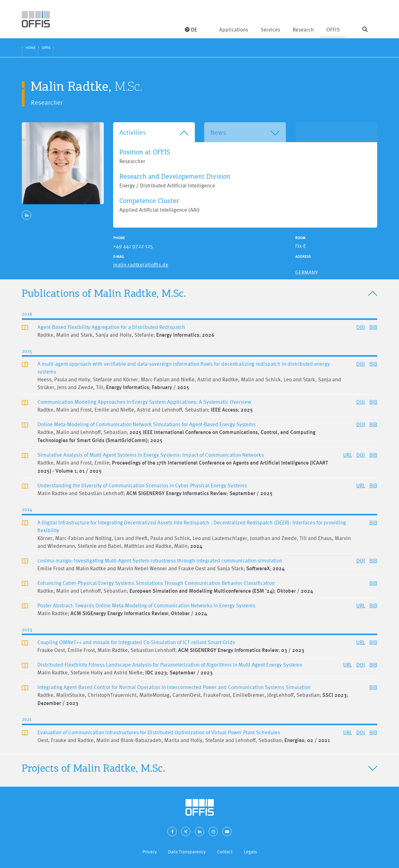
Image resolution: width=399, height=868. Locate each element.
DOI (361, 327)
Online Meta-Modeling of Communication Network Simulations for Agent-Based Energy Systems (147, 424)
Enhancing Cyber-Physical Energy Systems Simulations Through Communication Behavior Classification (156, 583)
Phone (119, 238)
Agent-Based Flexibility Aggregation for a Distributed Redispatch (111, 327)
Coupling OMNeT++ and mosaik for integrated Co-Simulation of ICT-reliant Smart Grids (136, 642)
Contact (225, 852)
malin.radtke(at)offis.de (141, 265)
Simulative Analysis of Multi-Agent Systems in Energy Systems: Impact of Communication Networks (151, 455)
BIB (373, 327)
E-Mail (119, 257)
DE (191, 29)
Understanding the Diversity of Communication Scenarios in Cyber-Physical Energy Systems (142, 485)
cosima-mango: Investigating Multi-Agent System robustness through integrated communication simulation (160, 560)
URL (348, 455)
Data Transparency (187, 852)
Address (303, 257)
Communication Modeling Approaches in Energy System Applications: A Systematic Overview (144, 402)
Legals (250, 852)
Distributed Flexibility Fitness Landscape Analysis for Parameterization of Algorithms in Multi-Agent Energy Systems (170, 665)
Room (300, 238)
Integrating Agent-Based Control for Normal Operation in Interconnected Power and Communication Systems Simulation (174, 687)
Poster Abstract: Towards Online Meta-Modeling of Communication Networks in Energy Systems (146, 605)
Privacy (150, 852)
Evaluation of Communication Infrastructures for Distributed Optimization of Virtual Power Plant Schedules (159, 732)
